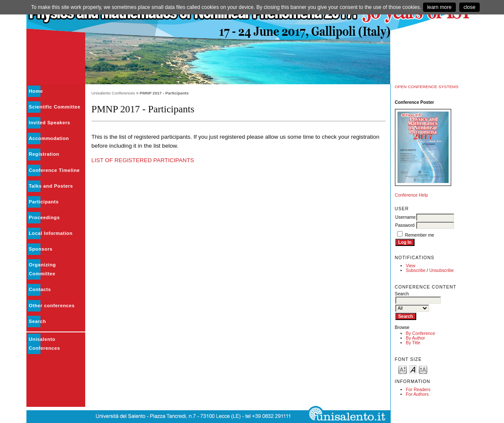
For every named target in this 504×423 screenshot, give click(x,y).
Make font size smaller (403, 369)
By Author (416, 338)
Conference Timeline (55, 170)
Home (36, 91)
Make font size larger (423, 369)
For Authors (418, 394)
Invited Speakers (50, 123)
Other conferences (52, 306)
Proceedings (45, 217)
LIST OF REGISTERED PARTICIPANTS (143, 160)
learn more (439, 7)
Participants (44, 202)
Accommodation (49, 138)
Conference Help (412, 195)
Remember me (419, 235)
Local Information (51, 233)
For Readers (418, 390)
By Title (413, 343)
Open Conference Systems (427, 87)
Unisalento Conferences (113, 93)
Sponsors (41, 249)
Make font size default (413, 369)
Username (406, 217)
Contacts (40, 289)
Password (405, 225)
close (469, 7)
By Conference (421, 333)
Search (37, 321)
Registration (44, 154)
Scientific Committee (55, 107)
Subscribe (416, 270)
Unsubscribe (441, 270)
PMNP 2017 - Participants (164, 93)
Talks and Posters (51, 186)
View (411, 266)
